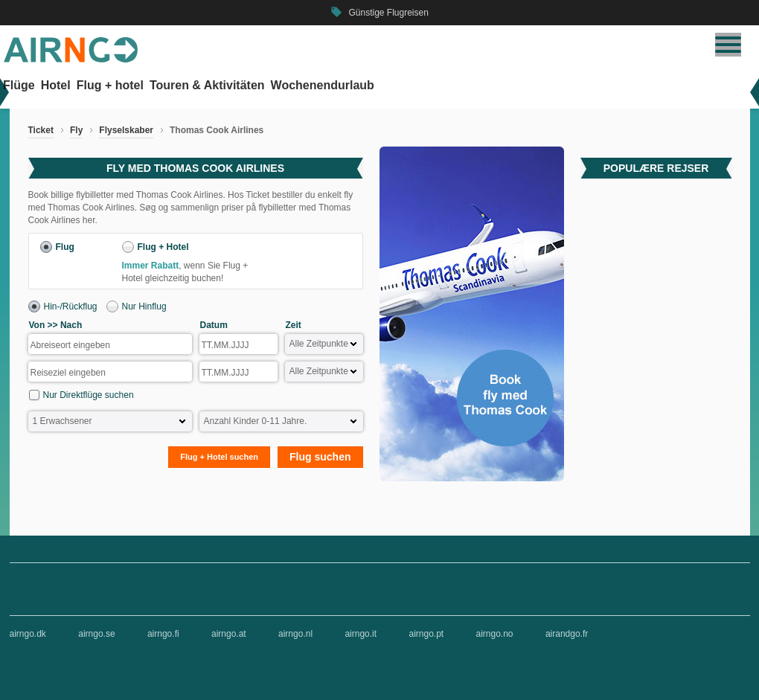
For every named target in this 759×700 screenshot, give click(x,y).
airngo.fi (163, 634)
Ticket (41, 130)
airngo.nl (295, 634)
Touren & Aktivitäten (207, 85)
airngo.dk (28, 634)
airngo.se (96, 634)
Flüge (19, 85)
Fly (76, 130)
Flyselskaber (126, 130)
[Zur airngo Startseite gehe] (71, 60)
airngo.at (229, 634)
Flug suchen (320, 457)
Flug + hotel (110, 85)
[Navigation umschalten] (728, 45)
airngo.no (495, 634)
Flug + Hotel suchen (219, 457)
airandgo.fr (567, 634)
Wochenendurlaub (323, 85)
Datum (214, 325)
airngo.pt (426, 634)
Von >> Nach (56, 325)
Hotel (56, 85)
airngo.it (361, 634)
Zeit (294, 325)
